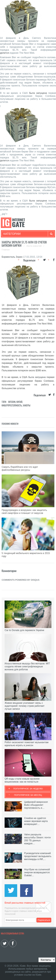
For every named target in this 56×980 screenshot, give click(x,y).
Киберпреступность (12, 405)
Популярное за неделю (28, 789)
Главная (6, 250)
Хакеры (27, 405)
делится (4, 53)
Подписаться (44, 920)
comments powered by (21, 580)
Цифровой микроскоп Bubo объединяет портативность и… (36, 805)
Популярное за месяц (28, 795)
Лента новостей (34, 246)
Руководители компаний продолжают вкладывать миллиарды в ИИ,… (38, 856)
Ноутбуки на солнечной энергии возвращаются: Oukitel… (37, 872)
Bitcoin (12, 402)
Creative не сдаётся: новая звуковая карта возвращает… (36, 821)
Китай (19, 402)
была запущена (38, 93)
